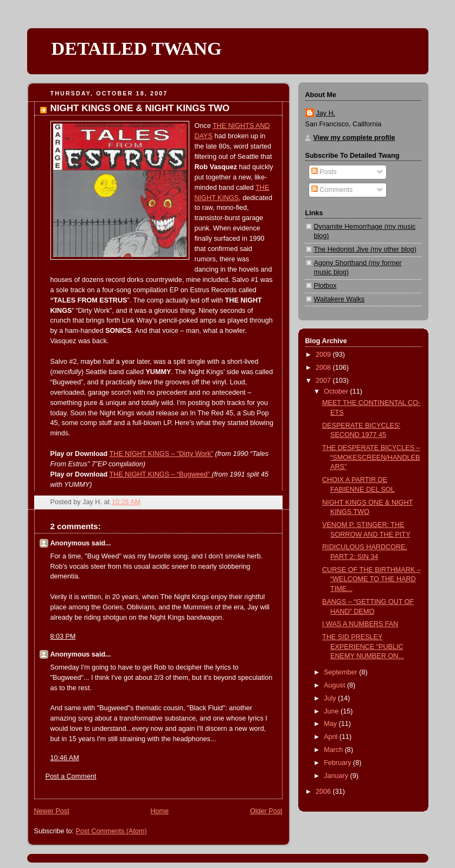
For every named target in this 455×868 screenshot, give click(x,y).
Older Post (266, 811)
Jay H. (326, 113)
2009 (324, 355)
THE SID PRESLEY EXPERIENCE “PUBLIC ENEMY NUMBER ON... (363, 647)
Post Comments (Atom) (111, 831)
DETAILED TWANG (137, 48)
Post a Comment (71, 776)
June (332, 711)
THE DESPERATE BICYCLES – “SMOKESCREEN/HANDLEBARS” (371, 457)
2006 (324, 792)
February (338, 763)
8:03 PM (63, 636)
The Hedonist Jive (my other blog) (365, 249)
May (331, 724)
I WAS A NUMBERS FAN (360, 624)
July (331, 698)
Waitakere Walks (339, 299)
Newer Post (52, 811)
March (334, 750)
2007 (324, 381)
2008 (324, 368)
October (337, 391)
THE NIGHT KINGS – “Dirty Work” (162, 454)
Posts (324, 172)
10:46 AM (65, 758)
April (332, 737)
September (341, 672)
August (335, 685)
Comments (332, 190)
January (337, 776)
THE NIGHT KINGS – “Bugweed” (161, 474)
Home (159, 811)
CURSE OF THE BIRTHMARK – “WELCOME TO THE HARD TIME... (371, 579)
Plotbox (325, 286)
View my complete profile (354, 138)
